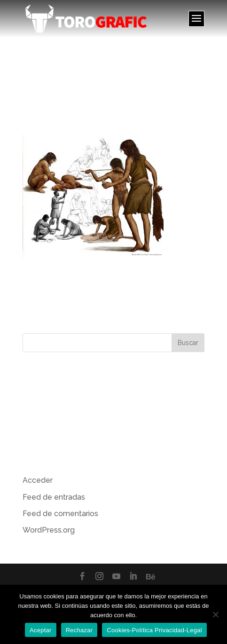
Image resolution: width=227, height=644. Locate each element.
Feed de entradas (54, 497)
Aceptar (41, 630)
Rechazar (79, 630)
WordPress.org (49, 530)
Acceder (38, 480)
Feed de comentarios (60, 514)
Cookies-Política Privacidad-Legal (154, 630)
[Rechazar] (215, 614)
